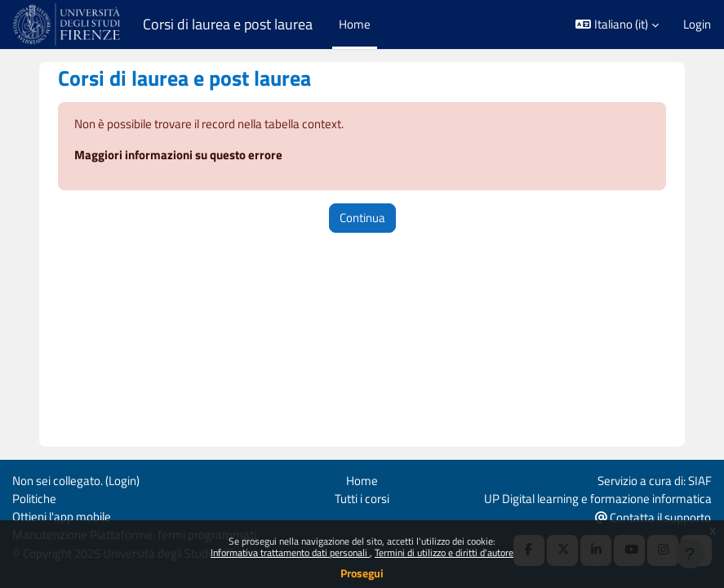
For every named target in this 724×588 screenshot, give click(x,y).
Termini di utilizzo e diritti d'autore (444, 552)
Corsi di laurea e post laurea (228, 24)
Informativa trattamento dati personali (290, 552)
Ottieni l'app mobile (62, 517)
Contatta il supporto (653, 517)
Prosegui (362, 573)
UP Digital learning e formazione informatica (598, 499)
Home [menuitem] (355, 24)
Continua (362, 218)
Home (362, 481)
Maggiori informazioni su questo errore (178, 155)
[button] (617, 24)
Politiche (34, 499)
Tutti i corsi (362, 499)
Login (697, 24)
